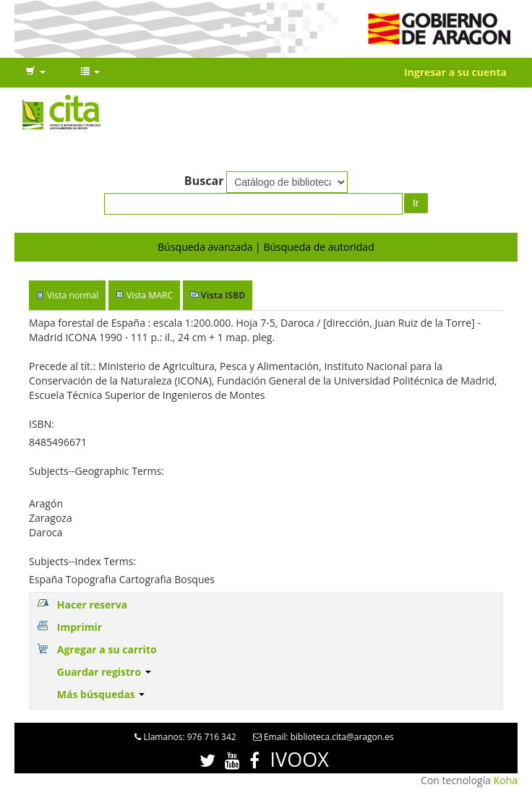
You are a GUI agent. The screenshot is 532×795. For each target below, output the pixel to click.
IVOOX (300, 759)
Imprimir (80, 627)
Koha (506, 780)
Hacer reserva (92, 605)
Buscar (204, 181)
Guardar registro (104, 672)
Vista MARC (150, 295)
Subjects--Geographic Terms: (96, 471)
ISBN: (42, 424)
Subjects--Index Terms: (82, 561)
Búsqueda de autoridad (318, 247)
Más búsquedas (101, 694)
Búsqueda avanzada (205, 247)
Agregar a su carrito (107, 649)
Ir (416, 203)
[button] (35, 72)
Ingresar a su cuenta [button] (455, 72)
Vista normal (73, 295)
